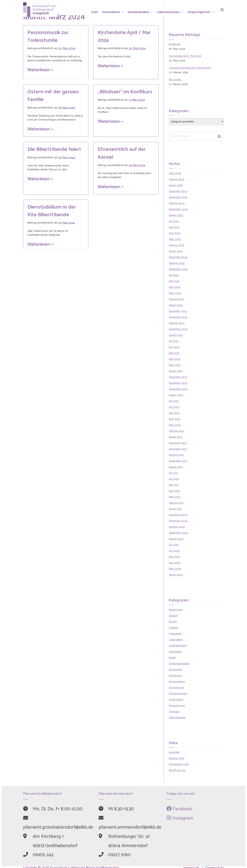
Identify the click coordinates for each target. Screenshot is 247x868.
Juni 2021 (174, 479)
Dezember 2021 (178, 443)
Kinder (172, 658)
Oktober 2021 (176, 455)
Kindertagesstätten (179, 664)
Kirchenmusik (176, 688)
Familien (173, 628)
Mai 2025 (174, 227)
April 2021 (174, 491)
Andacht (173, 616)
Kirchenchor (176, 676)
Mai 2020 (174, 557)
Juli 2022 (174, 401)
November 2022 (178, 383)
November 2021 (178, 449)
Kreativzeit (175, 44)
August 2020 (176, 539)
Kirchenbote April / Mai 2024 (124, 36)
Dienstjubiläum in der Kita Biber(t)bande (52, 211)
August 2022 (176, 395)
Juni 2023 (174, 347)
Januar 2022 (176, 437)
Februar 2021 (176, 503)
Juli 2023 (174, 341)
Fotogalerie (175, 634)
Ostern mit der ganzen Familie (53, 96)
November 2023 (178, 317)
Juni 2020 (174, 551)
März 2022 (175, 425)
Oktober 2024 (177, 263)
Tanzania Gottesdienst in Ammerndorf (190, 68)
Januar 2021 (175, 509)
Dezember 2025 (178, 191)
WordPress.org (177, 770)
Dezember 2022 (178, 377)
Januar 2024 (176, 305)
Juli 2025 (174, 221)
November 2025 (178, 197)
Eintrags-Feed (177, 758)
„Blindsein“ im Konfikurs (125, 92)
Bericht (173, 622)
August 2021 (176, 467)
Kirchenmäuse (177, 682)
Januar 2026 (176, 185)
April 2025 (175, 233)
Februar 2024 (177, 299)
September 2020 (178, 533)
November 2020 (178, 521)
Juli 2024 (174, 275)
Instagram (180, 818)
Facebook (180, 809)
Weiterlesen (40, 70)
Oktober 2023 (177, 323)
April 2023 (175, 359)
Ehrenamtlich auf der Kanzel (122, 153)
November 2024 (178, 257)
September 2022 (178, 389)
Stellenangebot (177, 718)
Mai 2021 (174, 485)
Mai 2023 (174, 353)
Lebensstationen (170, 12)
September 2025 (178, 209)
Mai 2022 (174, 413)
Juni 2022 (174, 407)
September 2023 (178, 329)
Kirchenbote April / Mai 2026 (185, 56)
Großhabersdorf (178, 646)
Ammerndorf (176, 610)
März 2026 (175, 173)
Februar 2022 (177, 431)
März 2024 (175, 293)
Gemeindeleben (140, 12)
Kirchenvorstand (178, 694)
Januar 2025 (176, 251)
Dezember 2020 (178, 515)
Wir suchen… (176, 80)
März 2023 (175, 365)
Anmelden (174, 752)
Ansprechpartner (201, 12)
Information (175, 652)
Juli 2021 (173, 473)
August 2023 (176, 335)
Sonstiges (174, 712)
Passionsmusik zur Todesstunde (48, 36)
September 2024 (178, 269)
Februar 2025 (177, 245)
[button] (122, 12)
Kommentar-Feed (179, 764)
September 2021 (178, 461)
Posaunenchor (177, 706)
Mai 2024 (174, 281)
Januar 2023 (176, 371)
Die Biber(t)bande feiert (54, 149)
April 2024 (175, 287)
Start (95, 12)
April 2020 (175, 563)
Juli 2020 (174, 545)
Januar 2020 (176, 575)
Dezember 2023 (178, 311)
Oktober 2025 (177, 203)
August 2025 (176, 215)
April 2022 (175, 419)
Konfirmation (176, 700)
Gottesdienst (113, 12)
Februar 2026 (177, 179)
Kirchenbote (176, 670)
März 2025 (175, 239)
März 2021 (175, 497)
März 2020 (175, 569)
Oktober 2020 (177, 527)
